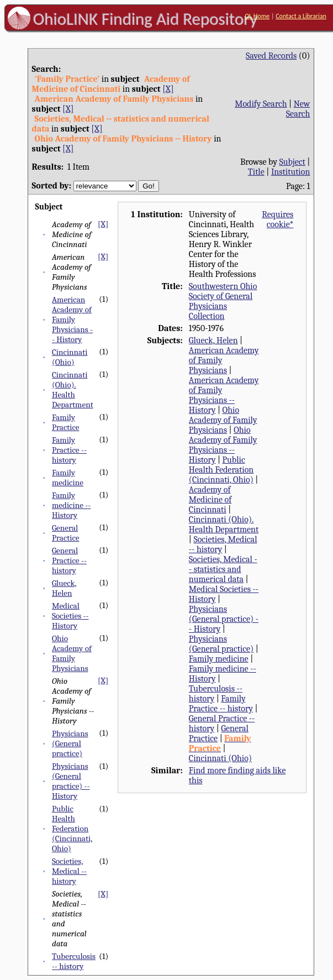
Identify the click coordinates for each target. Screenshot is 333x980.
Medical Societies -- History (70, 616)
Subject (292, 162)
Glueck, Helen (64, 588)
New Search (298, 109)
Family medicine (68, 478)
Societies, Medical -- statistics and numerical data (223, 569)
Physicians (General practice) (70, 743)
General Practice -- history (69, 560)
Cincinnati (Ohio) (70, 357)
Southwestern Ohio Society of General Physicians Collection (223, 301)
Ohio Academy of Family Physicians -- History (223, 445)
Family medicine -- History (71, 505)
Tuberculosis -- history (74, 961)
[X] (168, 89)
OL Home (257, 16)
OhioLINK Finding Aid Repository (146, 19)
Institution (291, 172)
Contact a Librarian (301, 16)
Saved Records (271, 56)
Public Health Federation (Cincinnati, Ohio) (72, 829)
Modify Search (261, 104)
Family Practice (66, 422)
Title (256, 172)
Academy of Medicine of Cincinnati (210, 500)
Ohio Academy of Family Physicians (72, 653)
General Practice (66, 533)
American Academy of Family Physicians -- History (72, 319)
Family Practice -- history (69, 450)
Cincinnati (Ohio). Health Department (73, 390)
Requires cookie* (277, 219)
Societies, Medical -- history (69, 871)
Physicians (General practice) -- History (71, 781)
